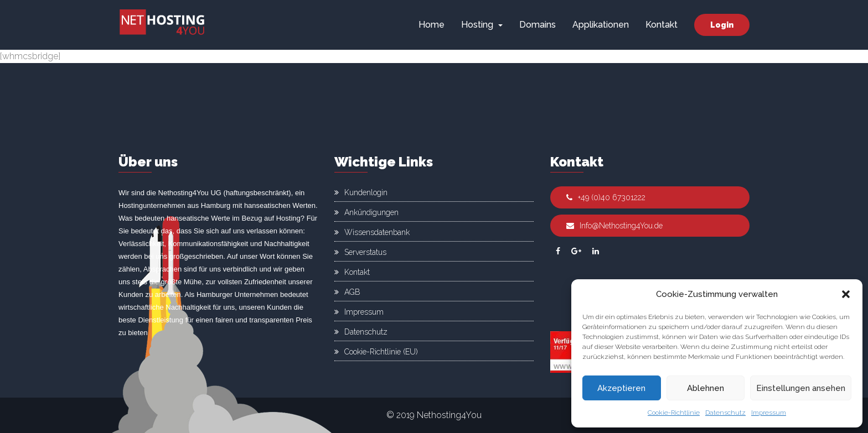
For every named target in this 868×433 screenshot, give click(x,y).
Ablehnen (706, 388)
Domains (538, 25)
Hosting (482, 25)
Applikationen (601, 25)
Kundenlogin (366, 192)
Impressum (769, 413)
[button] (846, 294)
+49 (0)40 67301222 (606, 197)
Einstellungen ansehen (801, 388)
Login (722, 25)
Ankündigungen (371, 212)
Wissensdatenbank (377, 232)
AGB (352, 292)
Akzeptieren (621, 388)
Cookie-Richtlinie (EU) (381, 352)
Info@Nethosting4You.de (614, 226)
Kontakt (662, 25)
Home (432, 25)
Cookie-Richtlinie (674, 413)
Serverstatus (365, 252)
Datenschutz (725, 413)
